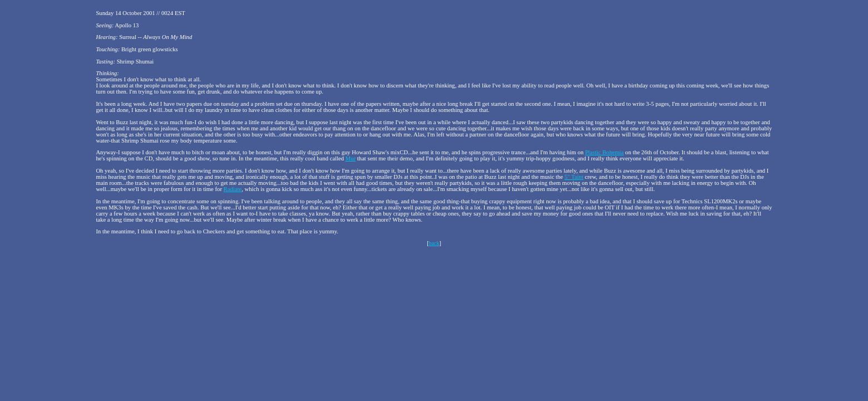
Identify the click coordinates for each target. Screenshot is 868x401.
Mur (351, 158)
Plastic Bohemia (604, 152)
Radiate (233, 189)
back (434, 243)
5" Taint (574, 177)
